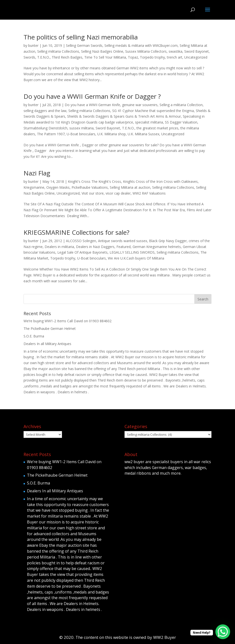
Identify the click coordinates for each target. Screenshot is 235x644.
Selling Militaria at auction (130, 187)
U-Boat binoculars (81, 134)
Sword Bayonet (197, 51)
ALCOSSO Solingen (81, 241)
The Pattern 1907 (51, 134)
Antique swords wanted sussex (123, 241)
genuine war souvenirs (140, 105)
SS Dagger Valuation (181, 122)
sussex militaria (81, 128)
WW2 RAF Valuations (149, 193)
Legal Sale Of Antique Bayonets (82, 252)
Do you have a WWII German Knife (92, 105)
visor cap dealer (118, 193)
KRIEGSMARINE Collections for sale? (76, 232)
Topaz (133, 57)
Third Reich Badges (67, 57)
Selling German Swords (84, 45)
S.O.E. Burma (34, 336)
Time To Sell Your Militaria (105, 57)
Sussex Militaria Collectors (146, 51)
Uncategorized (196, 57)
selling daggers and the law (45, 111)
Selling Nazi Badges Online (102, 51)
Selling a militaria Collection (181, 105)
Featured (124, 247)
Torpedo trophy (152, 57)
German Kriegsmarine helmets (157, 247)
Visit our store (93, 193)
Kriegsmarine (34, 187)
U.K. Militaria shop (111, 134)
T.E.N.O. (43, 57)
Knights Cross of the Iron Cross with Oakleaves (160, 181)
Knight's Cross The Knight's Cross (94, 181)
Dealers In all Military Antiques (47, 344)
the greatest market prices (157, 128)
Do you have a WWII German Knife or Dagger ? (92, 96)
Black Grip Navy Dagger (168, 241)
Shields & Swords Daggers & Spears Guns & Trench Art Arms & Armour (124, 116)
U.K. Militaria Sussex (143, 134)
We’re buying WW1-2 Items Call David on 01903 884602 (68, 321)
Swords (29, 57)
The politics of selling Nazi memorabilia (81, 37)
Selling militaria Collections (58, 51)
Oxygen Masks (58, 187)
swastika (175, 51)
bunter (33, 45)
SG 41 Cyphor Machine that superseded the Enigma (153, 111)
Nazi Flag (37, 173)
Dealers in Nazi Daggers (95, 247)
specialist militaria (149, 122)
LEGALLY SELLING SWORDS (132, 252)
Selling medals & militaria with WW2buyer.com (141, 45)
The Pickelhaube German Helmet (50, 328)
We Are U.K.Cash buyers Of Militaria (136, 258)
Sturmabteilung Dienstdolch (45, 128)
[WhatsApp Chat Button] (223, 632)
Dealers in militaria (59, 247)
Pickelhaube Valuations (90, 187)
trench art (175, 57)
